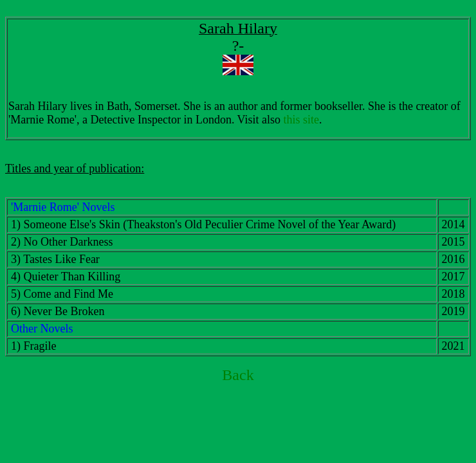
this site (301, 120)
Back (238, 375)
